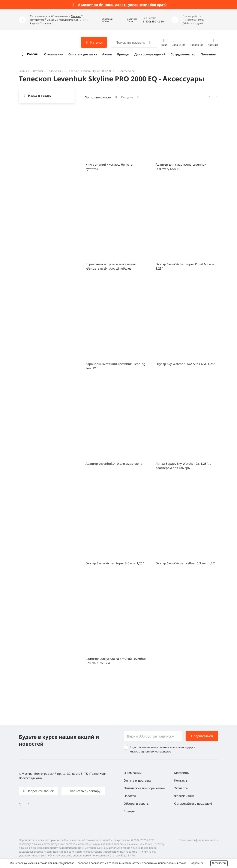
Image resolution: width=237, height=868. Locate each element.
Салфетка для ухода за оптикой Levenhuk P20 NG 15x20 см (116, 661)
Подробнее (196, 863)
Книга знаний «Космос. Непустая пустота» (110, 167)
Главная (24, 71)
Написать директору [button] (85, 791)
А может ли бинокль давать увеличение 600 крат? (122, 5)
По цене (127, 97)
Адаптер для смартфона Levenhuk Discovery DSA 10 (181, 167)
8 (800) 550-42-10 (153, 22)
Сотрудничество (183, 54)
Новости (130, 796)
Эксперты (181, 788)
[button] (104, 20)
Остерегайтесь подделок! (193, 803)
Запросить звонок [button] (40, 791)
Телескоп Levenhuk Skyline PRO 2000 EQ (92, 71)
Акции (107, 54)
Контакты (181, 780)
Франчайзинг (184, 796)
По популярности (98, 97)
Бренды (123, 54)
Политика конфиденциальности (198, 840)
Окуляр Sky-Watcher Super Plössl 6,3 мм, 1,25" (185, 266)
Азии (48, 23)
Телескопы (54, 71)
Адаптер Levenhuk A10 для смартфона (114, 464)
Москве (76, 16)
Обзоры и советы (136, 803)
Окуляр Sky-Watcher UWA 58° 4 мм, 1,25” (185, 364)
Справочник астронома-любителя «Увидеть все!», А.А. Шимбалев (111, 266)
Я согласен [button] (219, 863)
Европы (35, 23)
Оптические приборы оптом (144, 788)
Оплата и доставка (83, 54)
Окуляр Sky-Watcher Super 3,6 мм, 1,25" (115, 563)
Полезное (208, 54)
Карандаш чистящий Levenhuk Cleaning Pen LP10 (115, 366)
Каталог (38, 71)
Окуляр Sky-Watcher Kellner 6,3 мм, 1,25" (186, 563)
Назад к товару (40, 96)
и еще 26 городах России (63, 20)
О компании (54, 54)
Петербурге (38, 20)
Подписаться (202, 736)
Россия (32, 54)
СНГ (82, 20)
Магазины (182, 773)
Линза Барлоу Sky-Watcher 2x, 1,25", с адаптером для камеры (183, 466)
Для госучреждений (150, 54)
